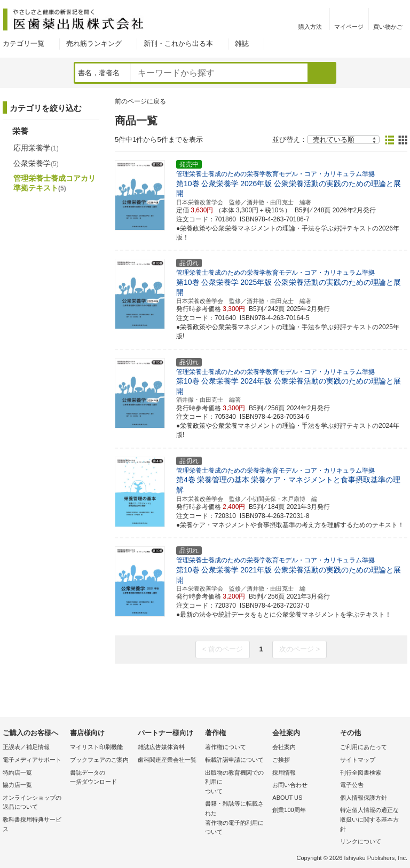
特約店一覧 (17, 773)
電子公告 (352, 785)
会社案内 (284, 747)
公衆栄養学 (36, 163)
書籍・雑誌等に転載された (236, 818)
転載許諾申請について (234, 760)
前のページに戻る (140, 101)
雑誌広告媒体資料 (161, 747)
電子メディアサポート (32, 760)
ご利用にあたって (364, 747)
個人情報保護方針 (364, 798)
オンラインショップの (34, 803)
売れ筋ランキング (94, 43)
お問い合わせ (290, 785)
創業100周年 (289, 810)
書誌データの (101, 778)
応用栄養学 (36, 148)
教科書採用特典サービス (32, 824)
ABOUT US (287, 798)
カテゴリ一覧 (23, 43)
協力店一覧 (17, 785)
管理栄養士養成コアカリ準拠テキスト (54, 183)
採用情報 (284, 773)
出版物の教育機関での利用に (236, 783)
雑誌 (242, 43)
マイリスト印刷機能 (96, 747)
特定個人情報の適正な (371, 820)
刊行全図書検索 (361, 773)
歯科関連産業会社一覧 (167, 760)
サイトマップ (358, 760)
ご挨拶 (281, 760)
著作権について (226, 747)
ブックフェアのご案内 (99, 760)
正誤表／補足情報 (26, 747)
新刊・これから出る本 (178, 43)
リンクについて (361, 841)
